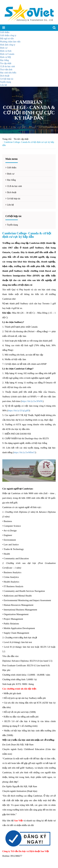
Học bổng (4, 60)
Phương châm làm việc (10, 42)
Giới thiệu (5, 32)
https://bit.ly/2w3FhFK (32, 401)
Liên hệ (3, 85)
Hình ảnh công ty (8, 45)
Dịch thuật (5, 76)
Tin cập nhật (6, 63)
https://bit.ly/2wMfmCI (24, 452)
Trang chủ (7, 139)
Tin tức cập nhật (21, 139)
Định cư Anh (6, 51)
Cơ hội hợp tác (7, 79)
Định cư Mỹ (5, 57)
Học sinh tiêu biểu (8, 73)
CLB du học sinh (7, 66)
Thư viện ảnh (6, 70)
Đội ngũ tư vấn (7, 39)
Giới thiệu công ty (8, 35)
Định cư (4, 48)
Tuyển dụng (5, 82)
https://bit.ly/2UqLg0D (19, 411)
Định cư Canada (7, 54)
